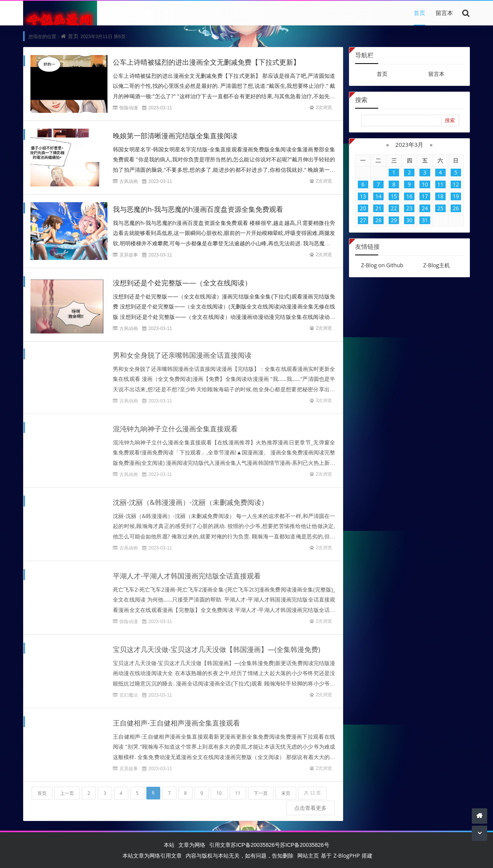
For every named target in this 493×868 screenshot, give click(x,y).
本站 (169, 845)
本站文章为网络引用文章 (152, 855)
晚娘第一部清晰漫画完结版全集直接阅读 (175, 136)
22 (394, 208)
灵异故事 (129, 255)
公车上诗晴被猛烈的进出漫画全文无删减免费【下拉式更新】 (206, 62)
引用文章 (220, 845)
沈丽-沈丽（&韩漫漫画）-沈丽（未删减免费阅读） (190, 499)
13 (363, 196)
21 (378, 208)
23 (409, 208)
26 (456, 208)
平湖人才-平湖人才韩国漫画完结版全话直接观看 (187, 572)
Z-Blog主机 (437, 265)
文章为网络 (192, 845)
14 (378, 196)
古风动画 (129, 181)
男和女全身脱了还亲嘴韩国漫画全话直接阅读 (182, 352)
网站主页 (308, 855)
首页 (419, 13)
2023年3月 (409, 144)
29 (394, 220)
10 (219, 790)
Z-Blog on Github (382, 265)
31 (425, 220)
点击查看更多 (310, 804)
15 (394, 196)
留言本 (444, 13)
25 (440, 208)
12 (456, 184)
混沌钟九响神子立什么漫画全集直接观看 (175, 425)
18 (440, 196)
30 (409, 220)
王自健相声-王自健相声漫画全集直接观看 (176, 719)
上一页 (67, 790)
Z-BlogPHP (347, 855)
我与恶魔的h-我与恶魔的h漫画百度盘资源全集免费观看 (198, 209)
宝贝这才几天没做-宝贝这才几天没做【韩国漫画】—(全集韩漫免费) (216, 646)
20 (363, 208)
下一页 (261, 790)
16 (409, 196)
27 (363, 220)
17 (425, 196)
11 (238, 790)
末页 (286, 790)
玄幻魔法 (129, 691)
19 (456, 196)
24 (425, 208)
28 (378, 220)
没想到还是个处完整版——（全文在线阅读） (182, 283)
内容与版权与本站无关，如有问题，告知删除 (240, 855)
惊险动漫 (129, 108)
